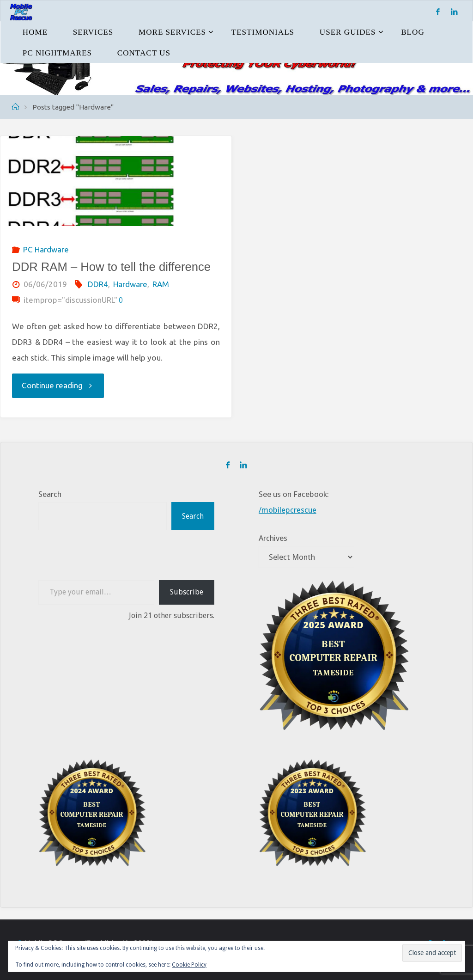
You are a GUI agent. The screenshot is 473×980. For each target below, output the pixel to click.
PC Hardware (46, 249)
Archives (273, 538)
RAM (161, 284)
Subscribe (187, 591)
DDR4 (98, 284)
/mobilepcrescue (288, 510)
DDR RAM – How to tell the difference (111, 267)
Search (50, 494)
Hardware (130, 284)
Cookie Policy (189, 965)
